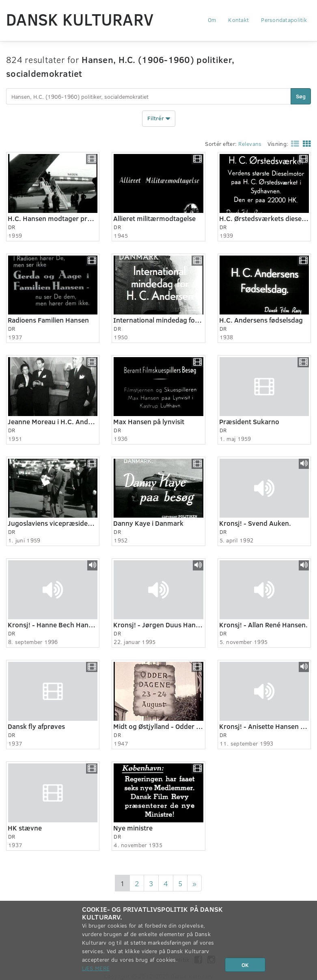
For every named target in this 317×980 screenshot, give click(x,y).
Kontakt (238, 20)
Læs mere (96, 968)
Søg (301, 96)
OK (245, 965)
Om (212, 20)
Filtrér (159, 119)
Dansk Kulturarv (80, 19)
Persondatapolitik (284, 20)
